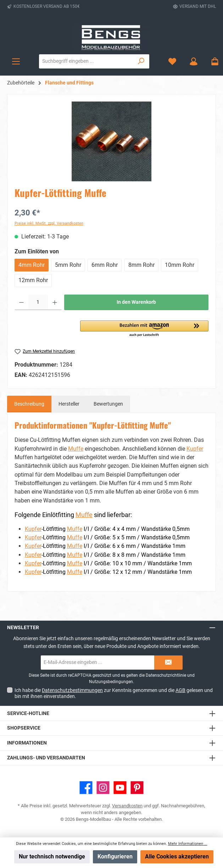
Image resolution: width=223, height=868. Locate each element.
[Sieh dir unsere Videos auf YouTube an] (120, 788)
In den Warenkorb (136, 302)
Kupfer (195, 449)
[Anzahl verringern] (21, 302)
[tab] (29, 404)
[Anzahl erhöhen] (55, 302)
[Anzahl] (38, 302)
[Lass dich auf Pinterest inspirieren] (137, 788)
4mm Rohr (32, 265)
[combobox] (86, 61)
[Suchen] (141, 61)
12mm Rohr (33, 280)
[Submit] (168, 663)
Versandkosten (127, 806)
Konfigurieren (115, 856)
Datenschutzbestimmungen (72, 690)
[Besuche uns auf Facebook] (86, 788)
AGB (180, 690)
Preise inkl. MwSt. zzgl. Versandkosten (49, 223)
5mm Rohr (68, 265)
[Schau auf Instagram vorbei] (103, 788)
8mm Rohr (141, 265)
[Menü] (16, 61)
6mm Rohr (105, 265)
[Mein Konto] (194, 61)
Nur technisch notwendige (52, 856)
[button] (144, 329)
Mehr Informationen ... (188, 844)
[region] (112, 141)
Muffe (76, 449)
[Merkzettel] (172, 61)
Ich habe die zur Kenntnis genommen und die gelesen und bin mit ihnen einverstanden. (114, 693)
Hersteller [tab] (69, 404)
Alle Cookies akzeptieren (177, 856)
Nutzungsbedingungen (111, 682)
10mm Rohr (180, 265)
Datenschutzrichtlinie (166, 675)
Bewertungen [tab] (108, 404)
